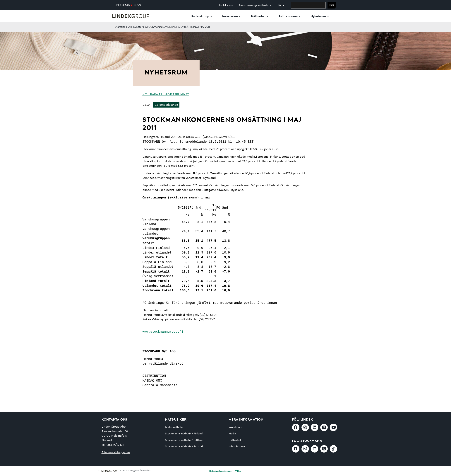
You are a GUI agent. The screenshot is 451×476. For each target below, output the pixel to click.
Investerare (230, 17)
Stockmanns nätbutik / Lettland (184, 440)
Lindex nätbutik (174, 427)
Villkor (238, 471)
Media (232, 434)
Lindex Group (200, 17)
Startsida (120, 27)
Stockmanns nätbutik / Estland (184, 447)
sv (280, 5)
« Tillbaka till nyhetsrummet (166, 95)
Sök (332, 5)
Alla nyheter (135, 27)
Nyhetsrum (318, 17)
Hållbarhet (258, 17)
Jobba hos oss (288, 17)
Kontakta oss (226, 5)
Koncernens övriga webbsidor (254, 5)
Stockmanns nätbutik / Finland (184, 434)
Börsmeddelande (166, 105)
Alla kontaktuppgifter (116, 453)
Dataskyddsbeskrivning (221, 471)
